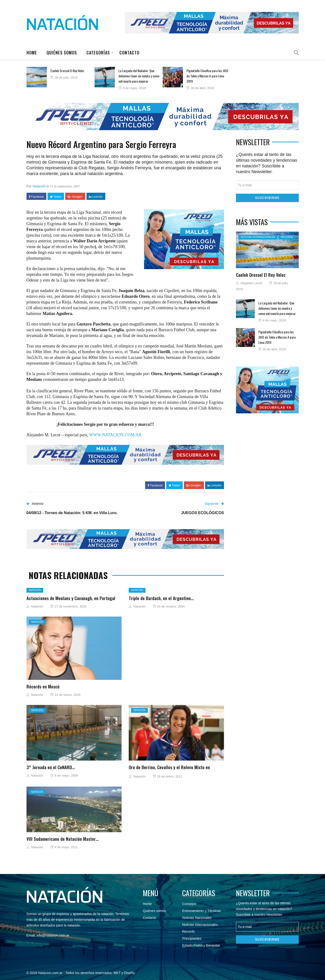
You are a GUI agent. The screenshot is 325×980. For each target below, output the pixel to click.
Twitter (56, 197)
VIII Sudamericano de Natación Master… (63, 839)
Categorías (98, 53)
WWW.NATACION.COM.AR (115, 435)
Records (287, 237)
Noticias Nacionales (197, 918)
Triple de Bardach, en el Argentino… (161, 598)
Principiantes (192, 938)
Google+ (75, 197)
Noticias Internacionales (258, 237)
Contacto (129, 53)
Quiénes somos (62, 53)
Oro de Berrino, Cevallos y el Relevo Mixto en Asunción (169, 770)
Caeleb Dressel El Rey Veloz (67, 71)
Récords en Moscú (43, 686)
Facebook (36, 197)
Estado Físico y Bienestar (201, 945)
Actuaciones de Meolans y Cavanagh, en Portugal (71, 598)
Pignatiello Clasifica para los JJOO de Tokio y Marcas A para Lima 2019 (207, 76)
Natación (39, 186)
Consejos (189, 904)
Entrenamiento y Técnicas (202, 911)
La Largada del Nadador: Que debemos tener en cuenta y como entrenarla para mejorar (139, 76)
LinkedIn (96, 197)
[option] (61, 77)
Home (32, 53)
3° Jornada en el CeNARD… (51, 767)
